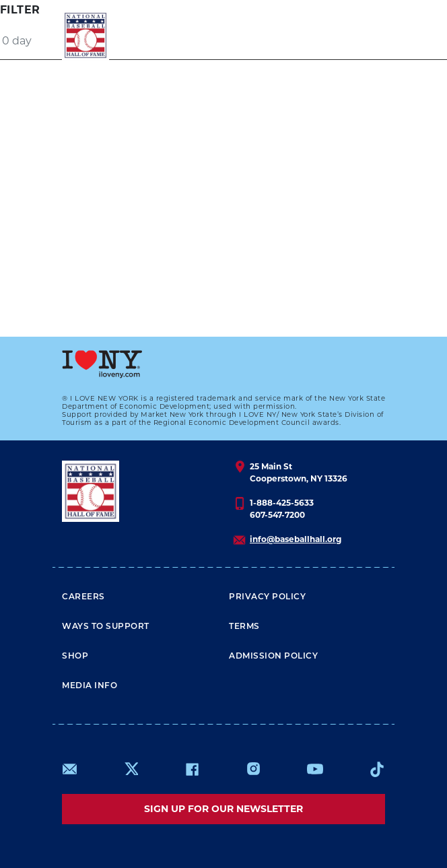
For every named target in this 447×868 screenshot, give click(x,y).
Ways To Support (106, 627)
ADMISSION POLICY (273, 657)
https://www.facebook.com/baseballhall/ (192, 769)
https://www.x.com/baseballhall (131, 768)
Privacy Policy (267, 597)
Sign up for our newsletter (224, 809)
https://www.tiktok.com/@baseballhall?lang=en (377, 769)
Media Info (90, 686)
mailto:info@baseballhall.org (70, 769)
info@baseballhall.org (296, 539)
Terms (244, 627)
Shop (75, 657)
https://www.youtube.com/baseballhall (315, 769)
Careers (83, 597)
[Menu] (360, 35)
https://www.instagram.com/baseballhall (253, 769)
